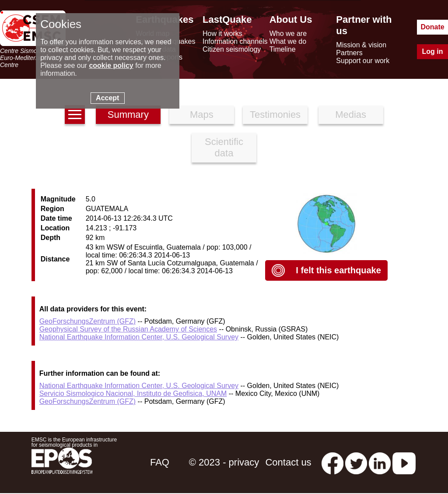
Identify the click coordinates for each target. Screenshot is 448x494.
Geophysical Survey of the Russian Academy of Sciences (128, 329)
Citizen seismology (232, 49)
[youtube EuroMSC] (404, 462)
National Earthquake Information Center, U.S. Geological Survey (139, 337)
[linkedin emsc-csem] (380, 462)
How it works (222, 34)
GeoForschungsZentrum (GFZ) (88, 321)
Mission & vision (361, 45)
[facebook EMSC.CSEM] (332, 462)
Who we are (288, 34)
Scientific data (224, 147)
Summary (128, 115)
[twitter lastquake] (356, 462)
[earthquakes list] (75, 115)
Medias (351, 115)
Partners (349, 53)
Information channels (235, 41)
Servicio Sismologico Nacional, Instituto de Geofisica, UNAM (133, 393)
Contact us (288, 462)
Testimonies (275, 115)
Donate (432, 27)
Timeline (283, 49)
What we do (288, 41)
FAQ (160, 462)
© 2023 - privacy (224, 462)
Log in (433, 51)
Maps (202, 115)
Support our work (363, 61)
